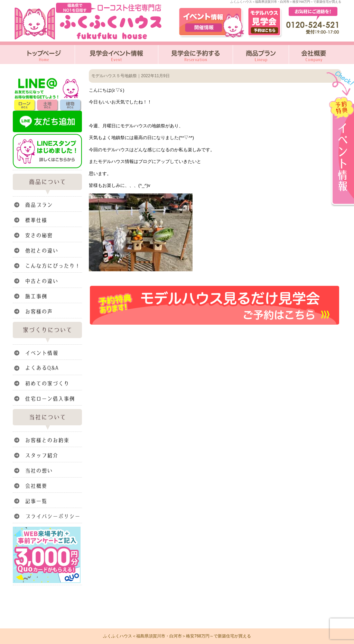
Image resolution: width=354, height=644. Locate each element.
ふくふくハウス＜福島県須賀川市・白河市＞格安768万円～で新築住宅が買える (177, 636)
